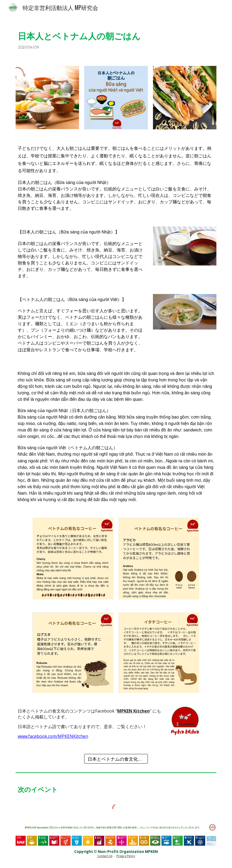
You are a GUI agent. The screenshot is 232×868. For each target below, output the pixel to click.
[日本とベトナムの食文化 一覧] (116, 759)
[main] (116, 37)
